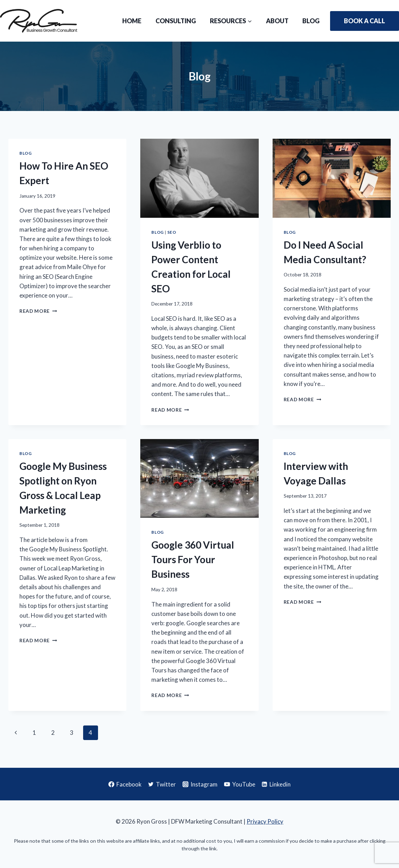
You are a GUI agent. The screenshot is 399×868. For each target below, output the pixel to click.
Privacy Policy (265, 821)
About (277, 21)
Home (132, 21)
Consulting (176, 21)
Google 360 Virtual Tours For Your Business (193, 559)
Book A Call (365, 21)
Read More (38, 311)
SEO (172, 232)
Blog (311, 21)
